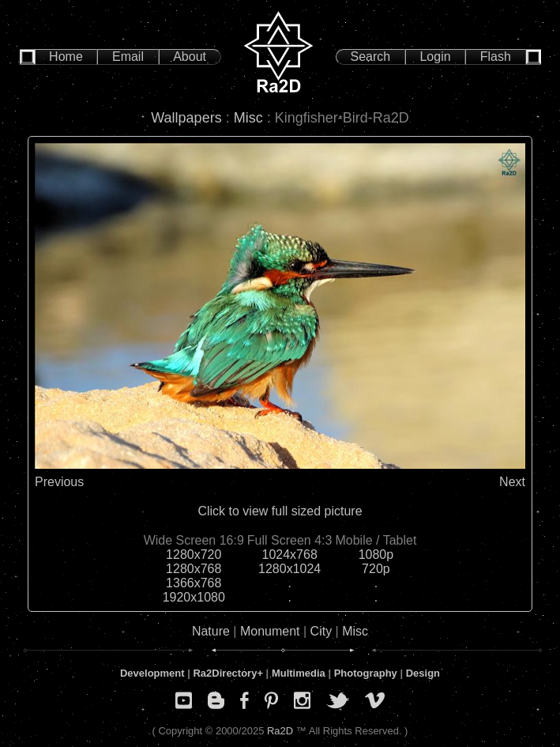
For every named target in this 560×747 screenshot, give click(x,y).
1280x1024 (289, 569)
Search (371, 57)
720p (376, 569)
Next (512, 482)
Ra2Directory (225, 673)
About (190, 57)
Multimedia (299, 673)
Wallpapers (186, 118)
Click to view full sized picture (280, 511)
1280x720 (194, 555)
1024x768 (290, 555)
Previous (59, 482)
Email (128, 57)
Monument (270, 631)
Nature (211, 631)
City (321, 631)
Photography (366, 673)
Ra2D (280, 731)
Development (152, 673)
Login (435, 57)
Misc (248, 118)
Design (423, 673)
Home (66, 57)
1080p (376, 555)
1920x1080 (194, 597)
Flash (496, 57)
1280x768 (194, 569)
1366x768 (194, 583)
